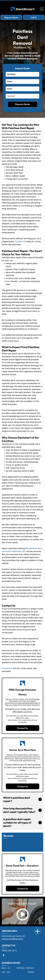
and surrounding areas (12, 939)
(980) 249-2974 (9, 951)
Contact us (20, 242)
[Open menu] (42, 9)
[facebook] (4, 956)
